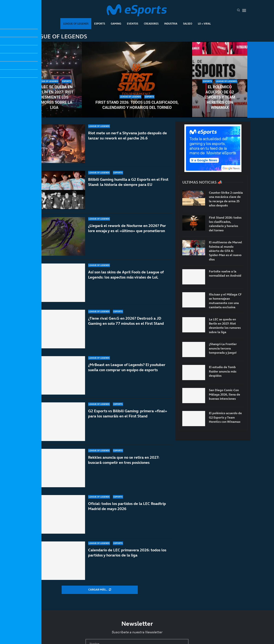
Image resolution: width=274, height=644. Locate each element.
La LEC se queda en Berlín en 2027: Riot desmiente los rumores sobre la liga (54, 97)
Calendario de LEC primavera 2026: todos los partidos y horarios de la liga (127, 554)
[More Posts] (100, 590)
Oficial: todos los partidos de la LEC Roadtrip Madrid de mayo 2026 (127, 513)
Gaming (116, 24)
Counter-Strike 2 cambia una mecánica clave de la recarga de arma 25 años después (226, 199)
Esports (100, 24)
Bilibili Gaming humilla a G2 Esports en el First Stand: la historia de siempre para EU (128, 182)
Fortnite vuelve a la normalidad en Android (225, 273)
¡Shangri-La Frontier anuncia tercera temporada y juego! (223, 348)
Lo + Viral (204, 24)
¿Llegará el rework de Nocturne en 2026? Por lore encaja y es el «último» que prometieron (127, 232)
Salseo (188, 24)
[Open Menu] (244, 10)
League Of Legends (76, 24)
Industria (171, 24)
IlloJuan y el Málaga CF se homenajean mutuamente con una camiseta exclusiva (225, 301)
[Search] (238, 10)
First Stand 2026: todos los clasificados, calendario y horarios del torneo (137, 105)
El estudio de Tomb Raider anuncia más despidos (223, 371)
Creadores (151, 24)
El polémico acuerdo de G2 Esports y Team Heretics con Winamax (220, 97)
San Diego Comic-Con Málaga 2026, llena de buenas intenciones (225, 394)
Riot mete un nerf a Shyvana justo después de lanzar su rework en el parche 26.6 (127, 136)
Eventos (133, 24)
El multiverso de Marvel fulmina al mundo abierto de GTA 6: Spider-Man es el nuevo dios (225, 251)
